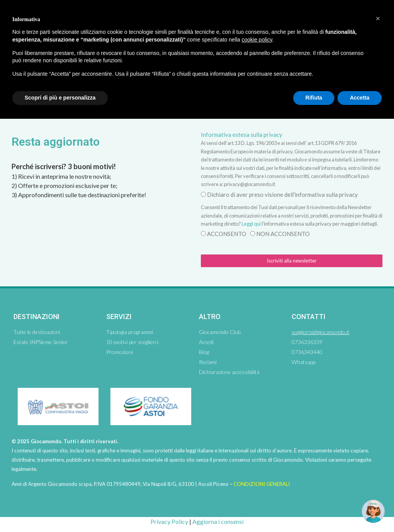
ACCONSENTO (227, 234)
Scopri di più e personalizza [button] (60, 98)
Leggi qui (251, 224)
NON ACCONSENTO (283, 234)
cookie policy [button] (257, 40)
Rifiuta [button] (314, 98)
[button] (378, 18)
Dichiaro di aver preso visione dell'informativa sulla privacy (282, 195)
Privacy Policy (169, 521)
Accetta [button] (360, 98)
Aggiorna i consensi (218, 521)
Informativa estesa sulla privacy (242, 135)
